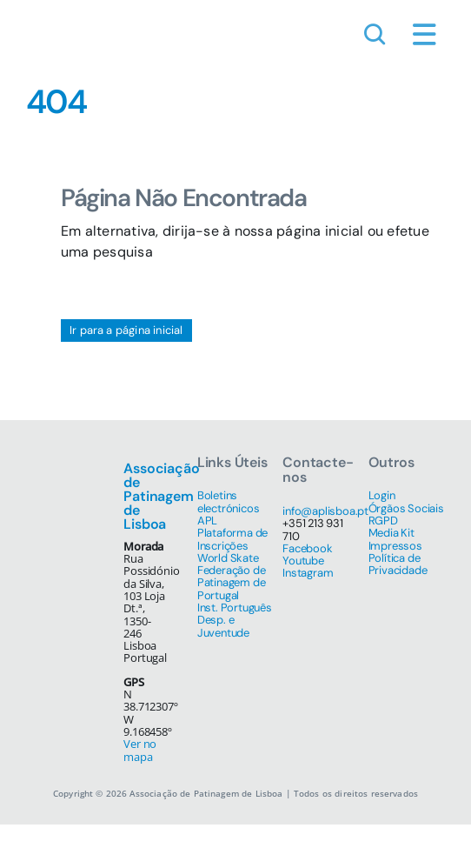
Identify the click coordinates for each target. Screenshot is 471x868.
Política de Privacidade (398, 564)
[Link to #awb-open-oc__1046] (375, 35)
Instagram (308, 573)
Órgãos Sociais (406, 508)
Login (382, 495)
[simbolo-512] (52, 15)
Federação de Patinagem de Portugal (232, 583)
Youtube (303, 561)
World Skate (228, 558)
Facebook (307, 548)
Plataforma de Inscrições (232, 539)
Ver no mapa (140, 750)
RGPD (383, 521)
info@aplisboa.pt (325, 511)
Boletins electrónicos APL (229, 508)
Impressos (395, 546)
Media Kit (391, 533)
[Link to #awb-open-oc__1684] (425, 35)
